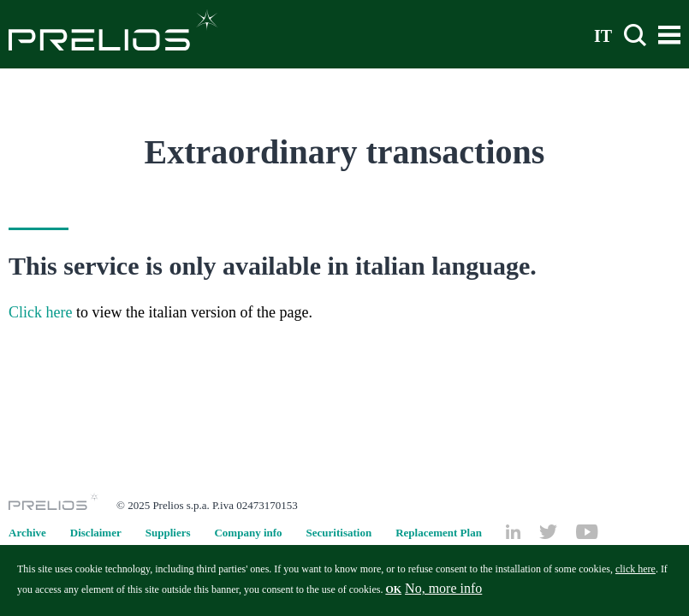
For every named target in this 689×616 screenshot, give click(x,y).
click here (636, 574)
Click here (40, 312)
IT (603, 35)
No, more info (443, 593)
